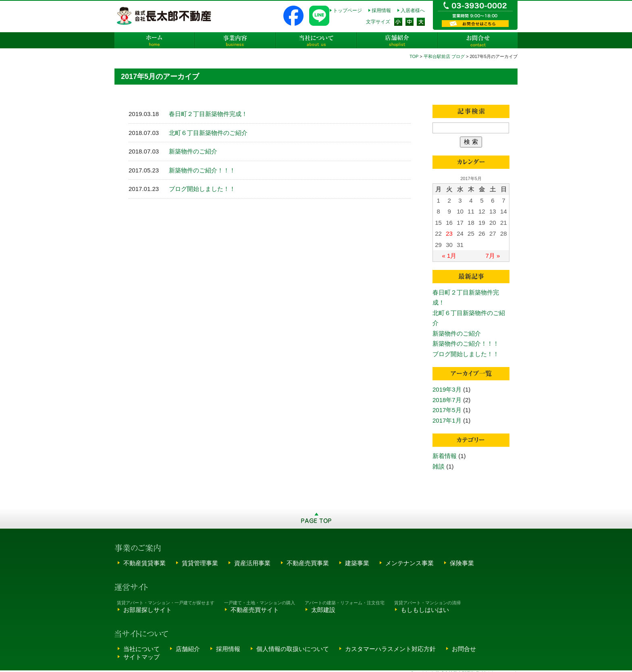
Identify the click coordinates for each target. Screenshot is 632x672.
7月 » (493, 256)
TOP (414, 56)
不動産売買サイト (255, 610)
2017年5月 (447, 410)
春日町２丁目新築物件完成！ (208, 114)
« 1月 (449, 256)
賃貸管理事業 (200, 563)
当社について (316, 40)
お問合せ (477, 40)
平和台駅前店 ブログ (444, 56)
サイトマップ (141, 657)
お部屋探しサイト (148, 610)
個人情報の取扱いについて (293, 649)
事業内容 (235, 40)
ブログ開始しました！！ (202, 189)
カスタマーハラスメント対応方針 (390, 649)
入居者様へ (413, 10)
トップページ (347, 10)
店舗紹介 (397, 40)
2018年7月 (447, 400)
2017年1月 (447, 420)
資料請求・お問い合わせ (475, 24)
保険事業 (462, 563)
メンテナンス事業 (410, 563)
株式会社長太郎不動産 (165, 16)
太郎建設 (323, 610)
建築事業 (357, 563)
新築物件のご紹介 (193, 151)
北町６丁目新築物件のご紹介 (208, 133)
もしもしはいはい (425, 610)
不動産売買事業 (308, 563)
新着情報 (445, 456)
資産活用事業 (252, 563)
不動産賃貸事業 (144, 563)
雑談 (439, 466)
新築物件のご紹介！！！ (202, 170)
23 (449, 233)
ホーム (155, 40)
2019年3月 (447, 389)
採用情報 (381, 10)
